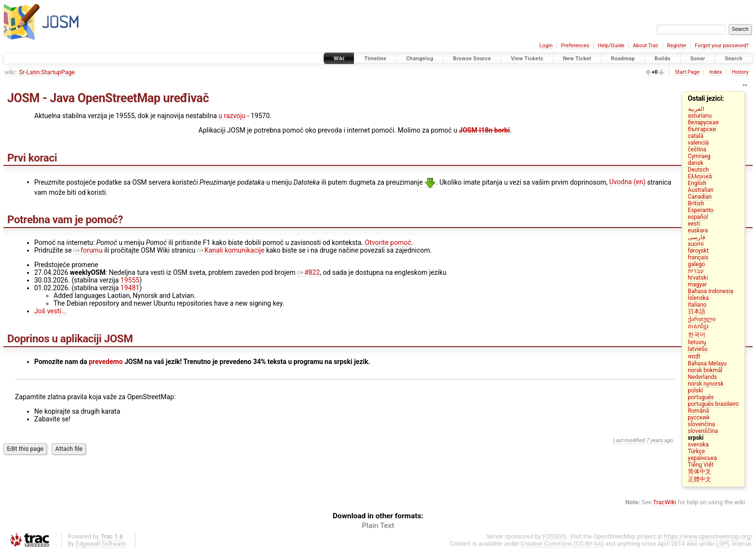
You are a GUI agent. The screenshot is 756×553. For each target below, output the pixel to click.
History (740, 72)
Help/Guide (611, 46)
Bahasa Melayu (708, 364)
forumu (88, 250)
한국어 (697, 335)
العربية (696, 109)
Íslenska (699, 298)
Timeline (375, 59)
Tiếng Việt (701, 465)
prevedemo (106, 362)
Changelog (419, 59)
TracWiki (664, 502)
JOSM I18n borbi (485, 130)
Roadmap (623, 59)
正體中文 (700, 479)
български (702, 129)
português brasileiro (714, 404)
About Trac (646, 46)
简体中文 (700, 472)
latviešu (698, 349)
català (696, 136)
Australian (701, 190)
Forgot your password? (722, 46)
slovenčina (702, 424)
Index (716, 72)
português (701, 397)
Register (676, 46)
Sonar (698, 59)
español (698, 217)
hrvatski (698, 278)
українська (703, 458)
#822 (308, 272)
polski (695, 391)
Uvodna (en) (628, 182)
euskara (698, 230)
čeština (697, 149)
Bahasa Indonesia (711, 291)
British (696, 203)
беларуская (703, 122)
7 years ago (660, 440)
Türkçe (697, 451)
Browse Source (472, 59)
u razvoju (232, 116)
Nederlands (703, 377)
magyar (698, 284)
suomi (696, 244)
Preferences (575, 46)
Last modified (629, 440)
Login (546, 46)
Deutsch (698, 170)
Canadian (700, 197)
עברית (696, 271)
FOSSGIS (554, 536)
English (697, 183)
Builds (663, 59)
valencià (699, 143)
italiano (697, 305)
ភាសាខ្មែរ (698, 326)
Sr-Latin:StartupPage (47, 72)
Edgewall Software (101, 544)
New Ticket (577, 59)
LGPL (723, 544)
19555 (130, 280)
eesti (694, 224)
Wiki (339, 59)
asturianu (700, 116)
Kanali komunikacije (231, 250)
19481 (130, 288)
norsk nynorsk (706, 384)
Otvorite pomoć (388, 243)
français (698, 257)
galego (697, 264)
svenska (698, 445)
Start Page (687, 72)
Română (699, 411)
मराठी (694, 357)
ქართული (702, 319)
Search (734, 59)
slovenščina (703, 431)
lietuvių (697, 342)
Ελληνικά (700, 176)
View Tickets (527, 59)
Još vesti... (50, 311)
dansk (696, 163)
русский (699, 418)
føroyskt (698, 251)
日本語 (697, 311)
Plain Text (378, 526)
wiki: (11, 72)
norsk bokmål (705, 370)
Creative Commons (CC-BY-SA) (562, 544)
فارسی (697, 237)
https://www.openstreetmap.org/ (708, 536)
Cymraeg (699, 156)
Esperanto (701, 210)
